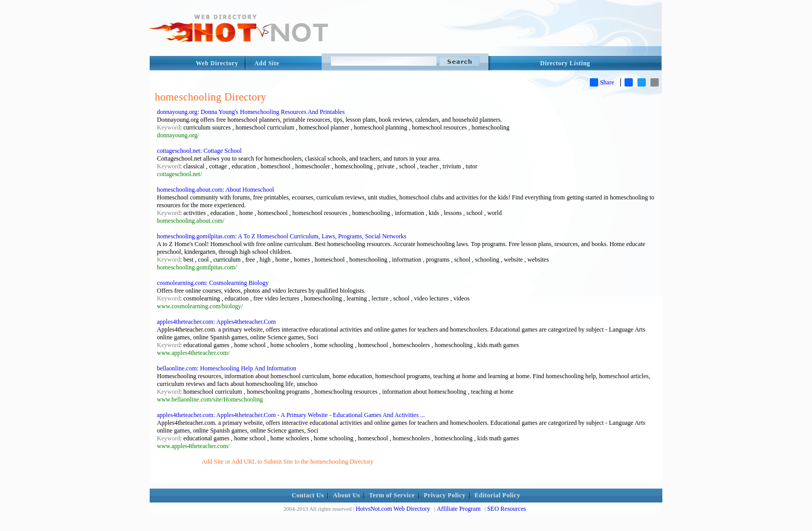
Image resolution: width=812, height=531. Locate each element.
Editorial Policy (497, 495)
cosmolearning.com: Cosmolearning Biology (213, 283)
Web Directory (217, 63)
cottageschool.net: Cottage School (199, 151)
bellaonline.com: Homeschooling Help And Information (227, 368)
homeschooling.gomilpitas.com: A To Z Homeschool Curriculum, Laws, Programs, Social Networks (282, 236)
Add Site (267, 63)
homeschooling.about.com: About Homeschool (215, 190)
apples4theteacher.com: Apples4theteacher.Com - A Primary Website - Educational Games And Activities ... (291, 415)
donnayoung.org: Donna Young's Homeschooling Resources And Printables (251, 112)
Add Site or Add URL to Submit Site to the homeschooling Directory (287, 462)
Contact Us (308, 495)
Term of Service (392, 495)
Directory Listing (565, 63)
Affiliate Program (459, 509)
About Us (346, 495)
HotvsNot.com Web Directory (393, 509)
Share (602, 82)
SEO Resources (507, 509)
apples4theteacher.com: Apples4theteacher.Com (216, 322)
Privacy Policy (445, 495)
